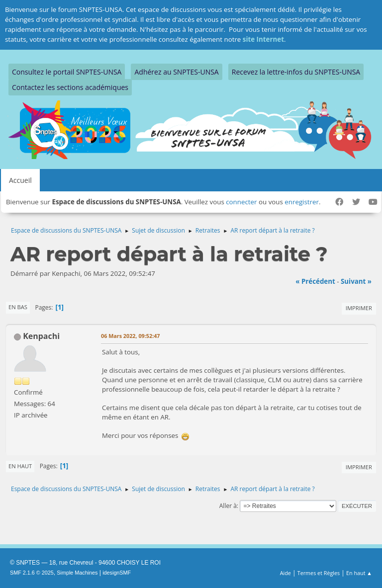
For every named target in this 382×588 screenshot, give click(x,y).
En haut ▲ (359, 573)
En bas (18, 307)
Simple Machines (77, 573)
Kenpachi (41, 336)
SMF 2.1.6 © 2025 (32, 573)
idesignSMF (117, 573)
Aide (286, 573)
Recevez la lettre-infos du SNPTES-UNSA (296, 72)
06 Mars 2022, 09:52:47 (131, 336)
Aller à (228, 506)
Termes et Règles (319, 573)
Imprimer (359, 308)
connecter (241, 202)
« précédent (315, 281)
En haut (20, 466)
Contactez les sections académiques (70, 87)
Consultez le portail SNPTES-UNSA (67, 72)
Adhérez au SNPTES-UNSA (176, 72)
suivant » (356, 281)
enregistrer (302, 202)
